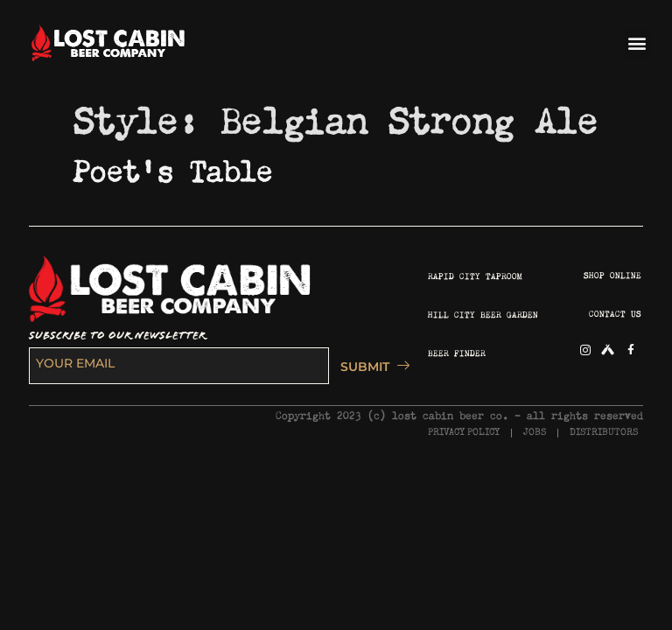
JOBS (535, 433)
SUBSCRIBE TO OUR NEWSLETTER (117, 336)
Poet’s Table (173, 166)
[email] (179, 366)
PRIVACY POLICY (464, 433)
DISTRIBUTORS (604, 433)
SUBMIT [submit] (370, 367)
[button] (637, 43)
